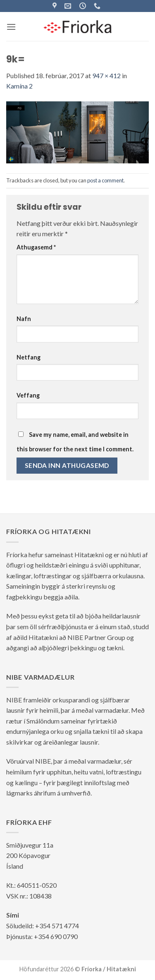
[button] (11, 27)
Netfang (29, 357)
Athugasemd (36, 247)
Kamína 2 (19, 86)
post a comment (105, 180)
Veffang (28, 395)
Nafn (24, 319)
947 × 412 (106, 75)
